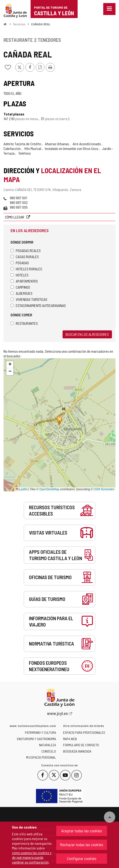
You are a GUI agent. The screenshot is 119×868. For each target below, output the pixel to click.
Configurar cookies (82, 858)
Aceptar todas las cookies (82, 831)
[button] (10, 365)
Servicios (19, 24)
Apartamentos (24, 281)
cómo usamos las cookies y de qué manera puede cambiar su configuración (32, 857)
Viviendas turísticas (29, 299)
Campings (20, 287)
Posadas (20, 263)
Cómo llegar (15, 217)
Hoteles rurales (26, 269)
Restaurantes (24, 323)
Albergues (22, 293)
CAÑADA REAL (41, 24)
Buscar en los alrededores (87, 334)
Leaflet (22, 489)
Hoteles (20, 275)
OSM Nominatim (104, 489)
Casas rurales (25, 257)
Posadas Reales (26, 250)
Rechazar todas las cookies (82, 845)
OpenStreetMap (49, 489)
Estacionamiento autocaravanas (38, 305)
